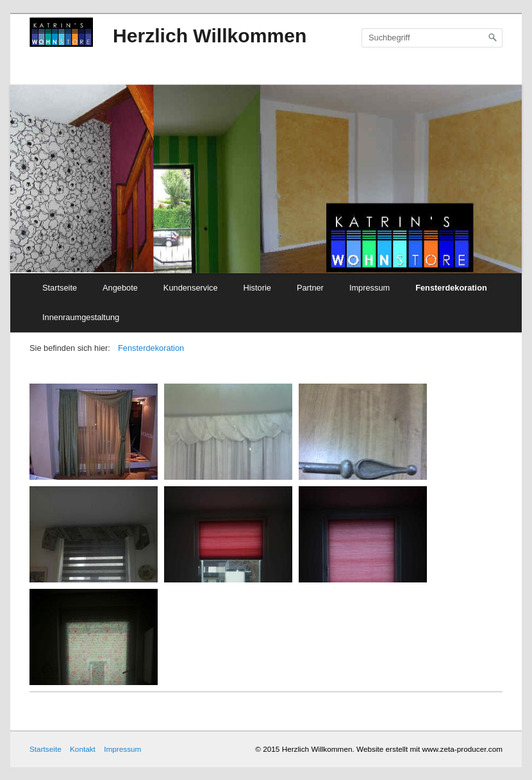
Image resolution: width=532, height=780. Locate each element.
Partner (310, 288)
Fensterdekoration (451, 288)
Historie (257, 288)
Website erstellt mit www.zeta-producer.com (429, 749)
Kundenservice (191, 288)
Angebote (120, 288)
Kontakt (83, 749)
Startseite (60, 288)
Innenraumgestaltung (81, 317)
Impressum (370, 288)
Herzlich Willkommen (210, 36)
